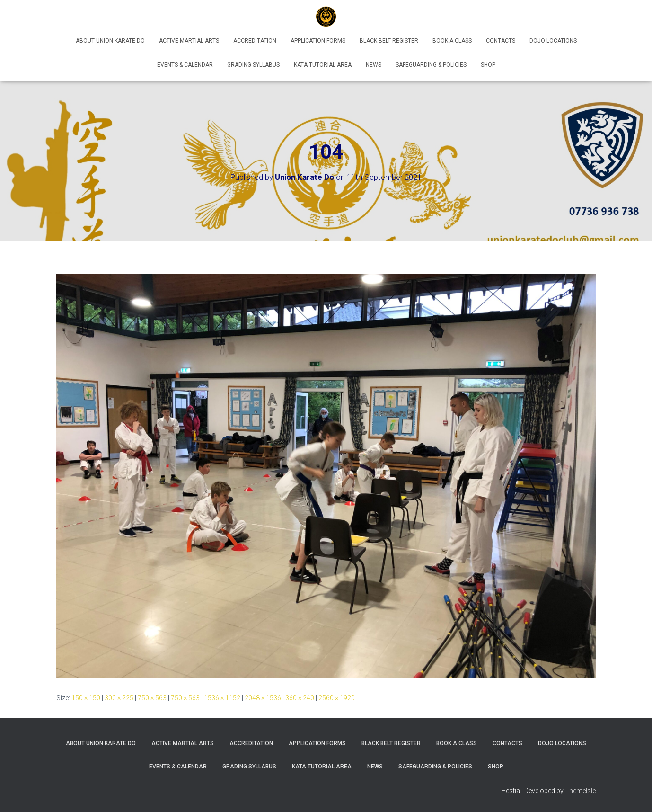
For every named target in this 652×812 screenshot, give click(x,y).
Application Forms (318, 41)
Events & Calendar (185, 65)
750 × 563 (152, 698)
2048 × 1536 (263, 698)
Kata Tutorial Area (323, 65)
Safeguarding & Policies (431, 65)
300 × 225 (119, 698)
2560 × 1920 (337, 698)
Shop (488, 65)
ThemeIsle (580, 791)
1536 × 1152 (222, 698)
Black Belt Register (389, 41)
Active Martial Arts (189, 41)
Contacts (501, 41)
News (374, 65)
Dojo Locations (553, 41)
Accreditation (255, 41)
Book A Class (452, 41)
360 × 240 (300, 698)
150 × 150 (86, 698)
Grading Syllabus (253, 65)
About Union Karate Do (110, 41)
